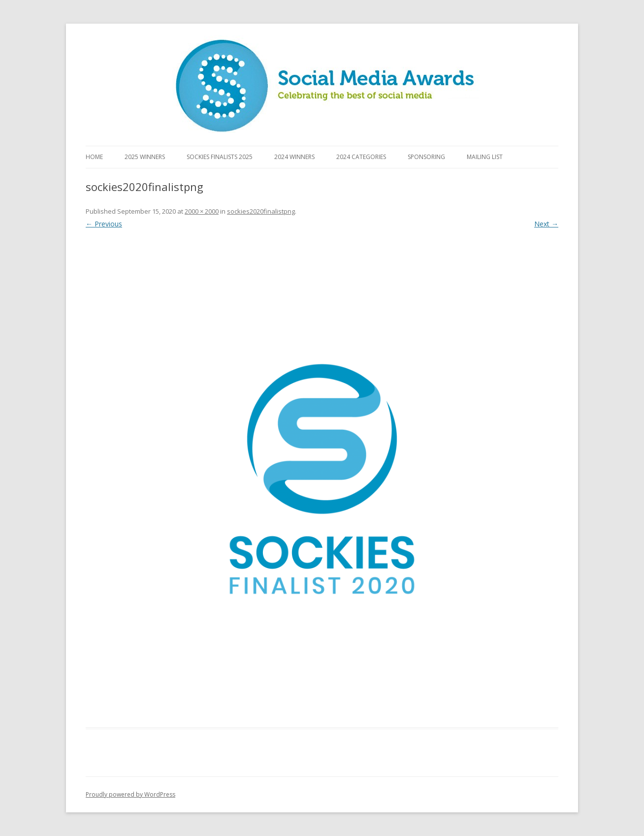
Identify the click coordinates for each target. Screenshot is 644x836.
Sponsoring (426, 157)
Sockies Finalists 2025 (220, 157)
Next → (546, 224)
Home (94, 157)
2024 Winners (294, 157)
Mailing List (485, 157)
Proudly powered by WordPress (130, 794)
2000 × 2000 (202, 211)
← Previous (104, 224)
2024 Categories (361, 157)
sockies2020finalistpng (261, 211)
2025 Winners (145, 157)
